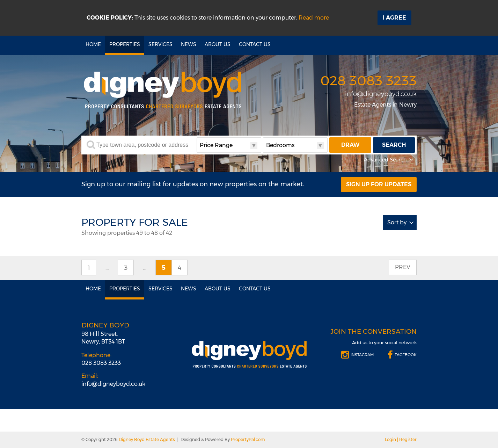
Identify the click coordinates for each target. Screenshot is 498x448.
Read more (314, 18)
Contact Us (255, 44)
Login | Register (401, 439)
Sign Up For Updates (379, 184)
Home (93, 44)
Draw (350, 145)
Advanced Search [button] (389, 160)
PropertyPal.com (248, 439)
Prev (403, 267)
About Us (218, 44)
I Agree (394, 18)
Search (394, 145)
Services (160, 44)
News (189, 44)
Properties (125, 44)
